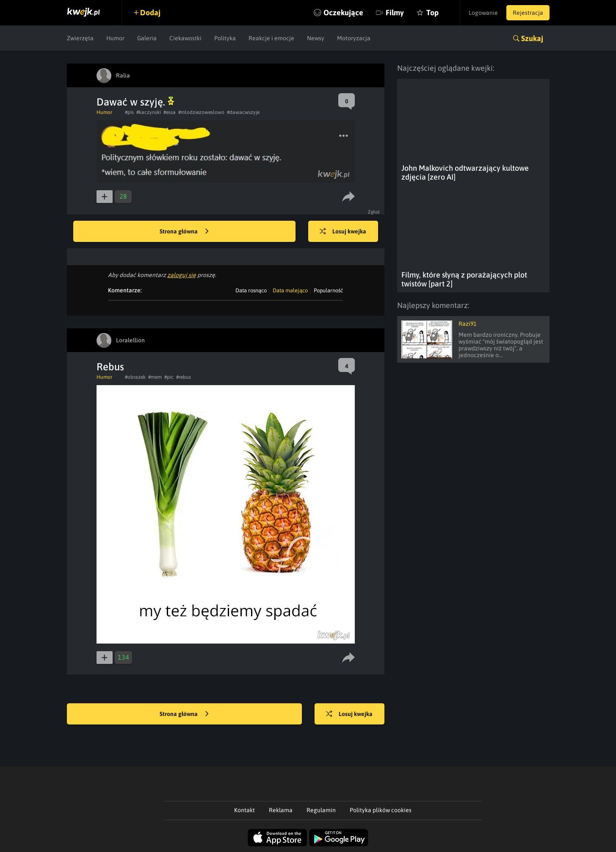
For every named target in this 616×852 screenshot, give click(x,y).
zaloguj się (182, 275)
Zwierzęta (80, 38)
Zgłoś (374, 212)
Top (432, 12)
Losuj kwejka (343, 232)
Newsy (316, 38)
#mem (155, 377)
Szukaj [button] (532, 38)
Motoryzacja (354, 38)
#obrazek (135, 377)
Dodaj (150, 12)
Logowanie (483, 13)
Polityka (225, 38)
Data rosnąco (251, 290)
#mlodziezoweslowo (201, 112)
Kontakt (244, 810)
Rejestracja (528, 13)
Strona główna (184, 232)
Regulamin (321, 810)
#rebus (184, 377)
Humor (115, 38)
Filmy (395, 12)
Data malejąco (290, 290)
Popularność (328, 290)
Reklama (281, 810)
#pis (129, 112)
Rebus (110, 367)
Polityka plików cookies (381, 810)
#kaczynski (149, 112)
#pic (169, 377)
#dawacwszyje (243, 112)
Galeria (147, 38)
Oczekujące (343, 12)
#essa (170, 112)
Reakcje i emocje (271, 38)
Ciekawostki (185, 38)
